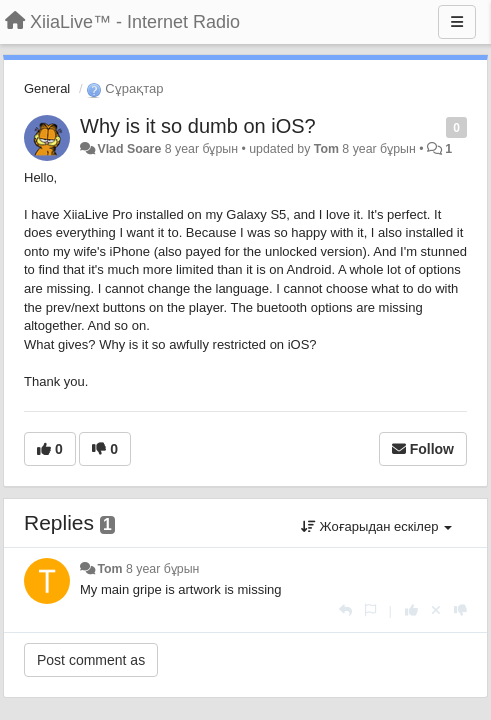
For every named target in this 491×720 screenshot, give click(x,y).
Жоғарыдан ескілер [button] (376, 526)
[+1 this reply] (411, 610)
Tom (326, 149)
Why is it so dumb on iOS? (198, 126)
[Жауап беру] (345, 610)
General (47, 88)
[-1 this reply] (460, 610)
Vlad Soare (129, 149)
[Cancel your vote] (436, 610)
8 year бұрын (162, 569)
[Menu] (457, 22)
